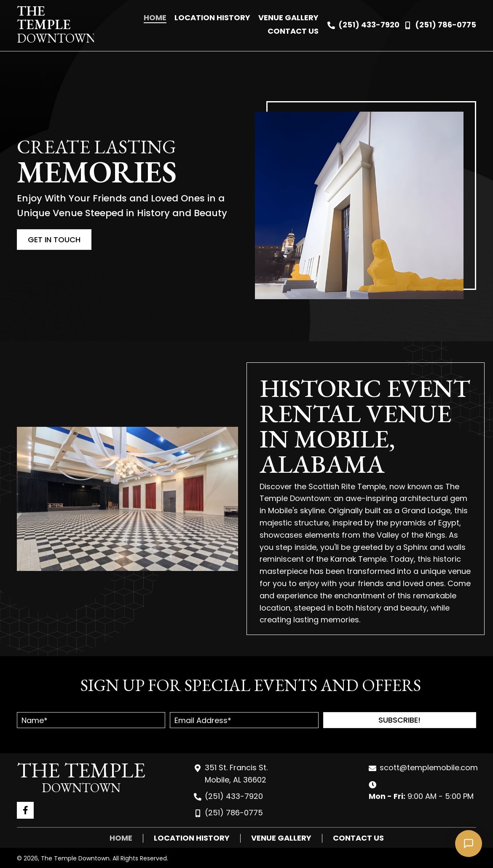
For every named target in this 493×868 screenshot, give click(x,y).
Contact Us (358, 838)
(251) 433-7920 (369, 25)
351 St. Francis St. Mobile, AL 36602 (236, 774)
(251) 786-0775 (446, 25)
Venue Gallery (281, 838)
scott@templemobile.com (429, 768)
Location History (192, 838)
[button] (400, 720)
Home (121, 838)
